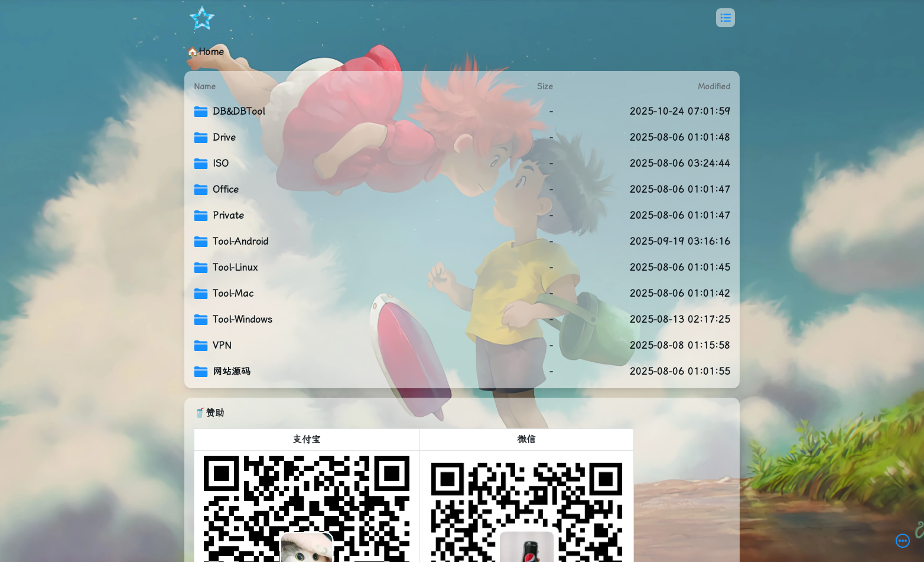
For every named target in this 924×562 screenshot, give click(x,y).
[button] (725, 18)
